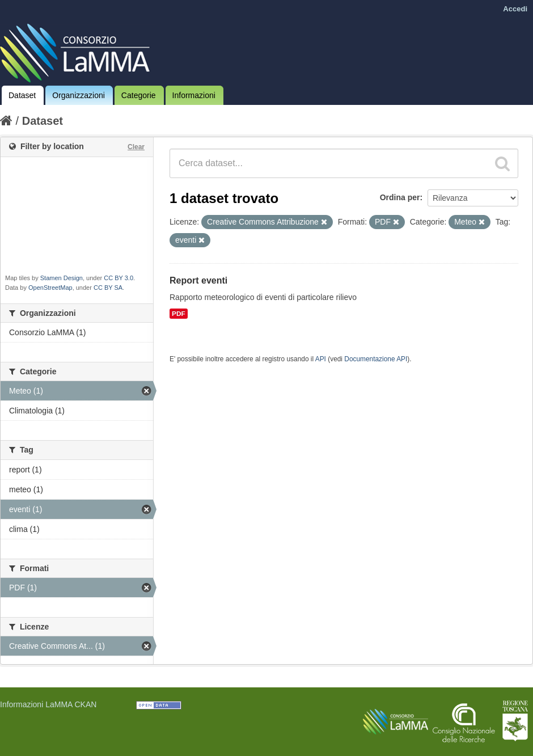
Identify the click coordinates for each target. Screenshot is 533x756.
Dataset (22, 95)
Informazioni (194, 95)
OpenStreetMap (50, 288)
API (321, 359)
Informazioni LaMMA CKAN (48, 704)
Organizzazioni (79, 95)
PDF (179, 314)
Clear (136, 147)
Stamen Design (62, 278)
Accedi (515, 9)
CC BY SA (108, 288)
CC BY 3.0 (119, 278)
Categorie (139, 95)
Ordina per (400, 197)
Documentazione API (376, 359)
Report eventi (198, 280)
